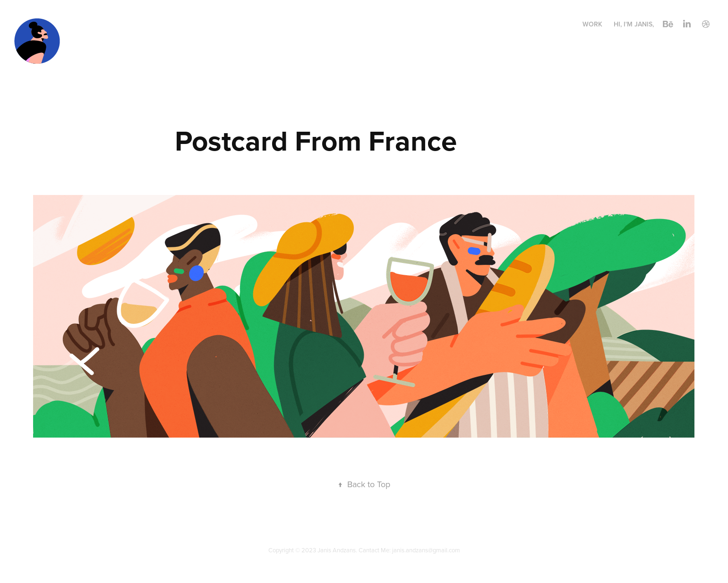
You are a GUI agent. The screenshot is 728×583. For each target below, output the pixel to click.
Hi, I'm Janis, (634, 24)
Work (592, 24)
